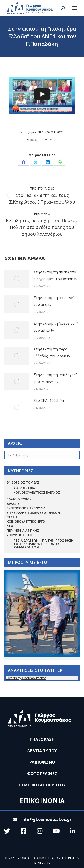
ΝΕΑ (41, 132)
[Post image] (17, 279)
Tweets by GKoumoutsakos (26, 678)
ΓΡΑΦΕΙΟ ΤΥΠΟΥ (19, 499)
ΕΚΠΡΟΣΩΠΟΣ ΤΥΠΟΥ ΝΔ (26, 508)
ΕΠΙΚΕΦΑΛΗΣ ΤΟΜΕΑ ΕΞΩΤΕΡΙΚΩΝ (33, 513)
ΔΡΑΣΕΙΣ (13, 504)
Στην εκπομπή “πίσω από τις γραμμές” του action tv (55, 275)
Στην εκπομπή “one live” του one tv (54, 301)
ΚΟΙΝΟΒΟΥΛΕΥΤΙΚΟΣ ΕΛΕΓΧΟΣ (37, 492)
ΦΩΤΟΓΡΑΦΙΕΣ (42, 773)
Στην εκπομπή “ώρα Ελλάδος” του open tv (52, 353)
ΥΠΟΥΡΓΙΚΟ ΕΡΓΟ (19, 535)
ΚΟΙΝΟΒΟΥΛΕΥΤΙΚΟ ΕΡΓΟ (26, 521)
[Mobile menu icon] (74, 8)
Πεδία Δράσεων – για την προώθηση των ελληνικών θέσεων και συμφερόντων (43, 544)
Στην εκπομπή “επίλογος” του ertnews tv (55, 378)
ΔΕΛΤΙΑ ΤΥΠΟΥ (42, 751)
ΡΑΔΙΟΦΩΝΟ (42, 762)
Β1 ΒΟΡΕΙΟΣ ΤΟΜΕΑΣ (23, 482)
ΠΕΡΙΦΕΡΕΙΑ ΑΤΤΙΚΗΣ (23, 530)
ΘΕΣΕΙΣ (12, 517)
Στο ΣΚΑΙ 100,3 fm (49, 400)
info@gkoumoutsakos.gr (42, 819)
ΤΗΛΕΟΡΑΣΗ (48, 140)
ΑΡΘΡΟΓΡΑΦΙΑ (24, 488)
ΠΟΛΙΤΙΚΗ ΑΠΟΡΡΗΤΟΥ (42, 785)
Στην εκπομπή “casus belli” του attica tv (56, 327)
